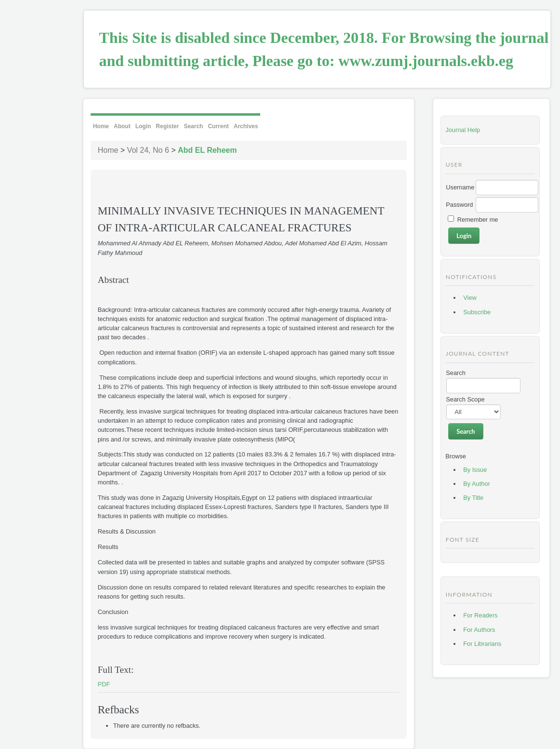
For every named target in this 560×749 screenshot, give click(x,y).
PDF (104, 684)
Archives (246, 126)
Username (460, 187)
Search (193, 126)
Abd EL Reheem (207, 150)
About (122, 126)
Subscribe (477, 312)
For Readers (480, 615)
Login (143, 126)
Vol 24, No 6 (148, 150)
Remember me (478, 220)
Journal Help (463, 130)
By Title (473, 498)
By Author (477, 484)
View (470, 298)
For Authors (479, 630)
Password (459, 205)
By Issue (475, 470)
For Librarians (482, 644)
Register (167, 126)
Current (218, 126)
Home (101, 126)
